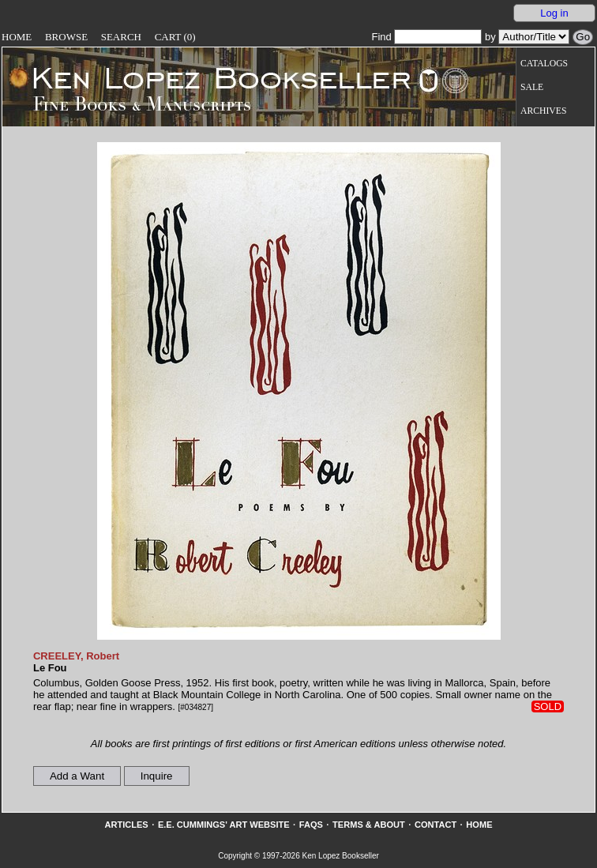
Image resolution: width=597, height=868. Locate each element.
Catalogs (544, 64)
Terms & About (369, 825)
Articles (126, 825)
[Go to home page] (210, 77)
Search (121, 37)
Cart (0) (175, 37)
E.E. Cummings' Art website (224, 825)
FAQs (311, 825)
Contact (436, 825)
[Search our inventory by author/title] (534, 37)
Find (426, 37)
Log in (554, 13)
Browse (66, 37)
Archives (543, 111)
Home (17, 37)
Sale (532, 87)
